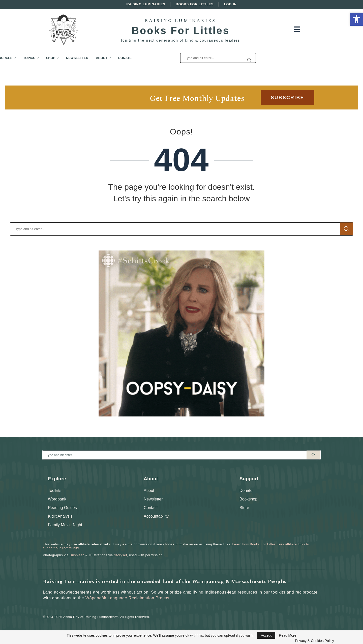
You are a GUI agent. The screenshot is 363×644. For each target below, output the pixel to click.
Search (346, 229)
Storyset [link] (120, 555)
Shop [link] (115, 58)
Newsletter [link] (141, 58)
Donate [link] (189, 58)
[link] (356, 19)
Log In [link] (230, 4)
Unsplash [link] (77, 555)
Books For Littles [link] (195, 4)
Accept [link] (266, 635)
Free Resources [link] (62, 58)
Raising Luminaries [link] (146, 4)
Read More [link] (288, 635)
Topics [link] (93, 58)
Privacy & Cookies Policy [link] (314, 641)
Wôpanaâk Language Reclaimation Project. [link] (128, 598)
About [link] (166, 58)
